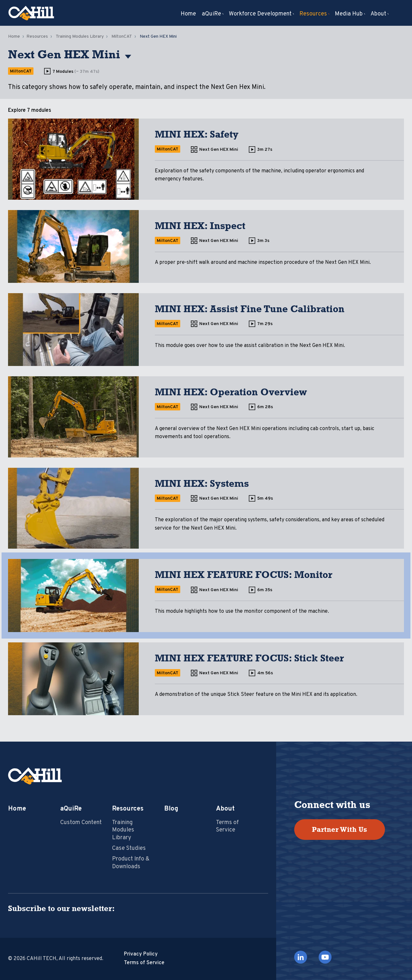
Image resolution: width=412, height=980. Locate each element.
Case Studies (129, 848)
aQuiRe (71, 809)
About (225, 809)
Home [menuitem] (188, 14)
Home (14, 37)
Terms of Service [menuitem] (144, 963)
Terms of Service (227, 826)
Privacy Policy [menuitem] (141, 954)
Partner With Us (339, 829)
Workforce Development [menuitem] (260, 14)
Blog (171, 809)
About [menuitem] (378, 14)
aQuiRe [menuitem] (211, 14)
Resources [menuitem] (313, 14)
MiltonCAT (122, 37)
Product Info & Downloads (131, 863)
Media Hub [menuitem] (349, 14)
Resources (37, 37)
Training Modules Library (80, 37)
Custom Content (81, 823)
